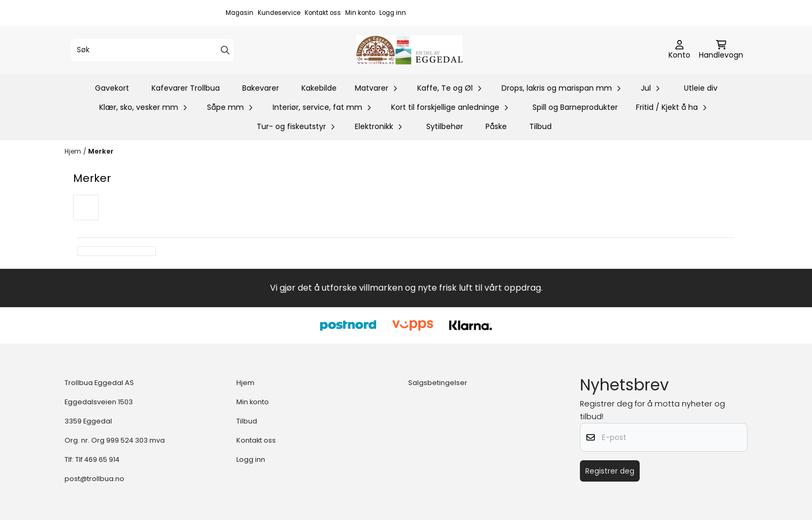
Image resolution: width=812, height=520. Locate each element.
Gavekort (112, 88)
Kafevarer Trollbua (186, 88)
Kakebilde (319, 88)
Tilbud (540, 126)
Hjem (73, 151)
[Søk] (152, 50)
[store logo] (409, 50)
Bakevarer (261, 88)
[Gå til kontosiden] (679, 50)
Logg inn (393, 13)
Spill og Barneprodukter (575, 107)
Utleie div (701, 88)
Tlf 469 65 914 (97, 459)
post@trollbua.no (94, 479)
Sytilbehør (445, 126)
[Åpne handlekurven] (721, 50)
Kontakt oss (323, 13)
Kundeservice (279, 13)
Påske (496, 126)
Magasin (240, 13)
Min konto (360, 13)
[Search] (225, 50)
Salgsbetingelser (438, 383)
